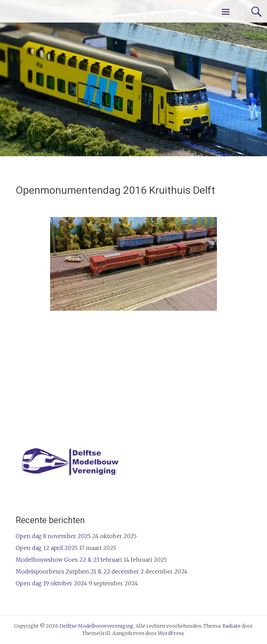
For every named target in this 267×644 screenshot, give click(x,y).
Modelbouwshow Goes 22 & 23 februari (69, 560)
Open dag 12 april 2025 (47, 548)
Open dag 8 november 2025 (53, 536)
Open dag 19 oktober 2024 (51, 583)
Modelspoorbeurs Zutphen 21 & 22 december (77, 571)
